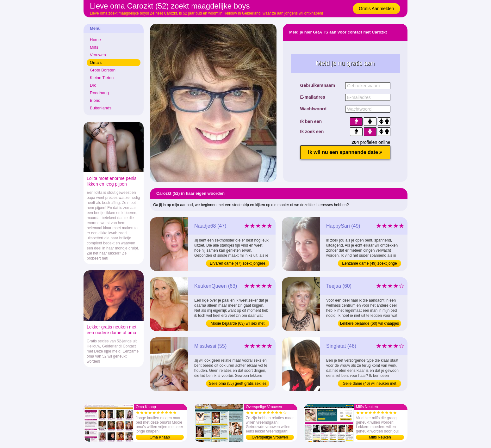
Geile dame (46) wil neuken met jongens (369, 384)
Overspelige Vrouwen (270, 437)
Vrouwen (98, 55)
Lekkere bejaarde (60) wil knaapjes (370, 323)
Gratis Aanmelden (376, 9)
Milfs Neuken (380, 437)
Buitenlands (101, 108)
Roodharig (99, 93)
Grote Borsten (103, 70)
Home (95, 40)
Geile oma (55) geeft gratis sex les (238, 384)
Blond (95, 100)
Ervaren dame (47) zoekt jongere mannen (237, 264)
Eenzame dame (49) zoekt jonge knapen (369, 264)
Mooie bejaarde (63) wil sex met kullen (238, 324)
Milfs (94, 47)
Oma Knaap (160, 437)
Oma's (96, 62)
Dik (93, 85)
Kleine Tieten (102, 78)
